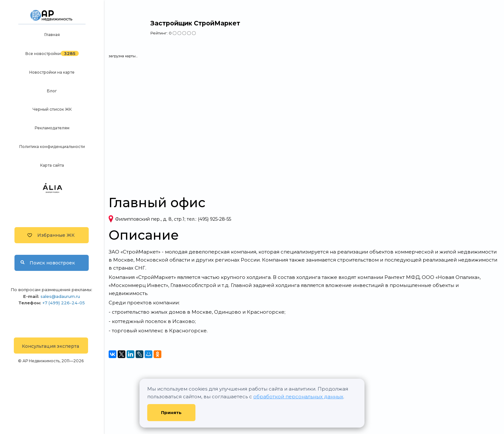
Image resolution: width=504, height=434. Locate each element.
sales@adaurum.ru (60, 296)
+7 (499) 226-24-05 (64, 303)
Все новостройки (43, 54)
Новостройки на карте (52, 72)
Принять (171, 412)
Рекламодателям (52, 128)
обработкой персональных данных (298, 397)
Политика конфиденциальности (52, 147)
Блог (52, 91)
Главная (52, 35)
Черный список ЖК (52, 109)
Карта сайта (52, 165)
